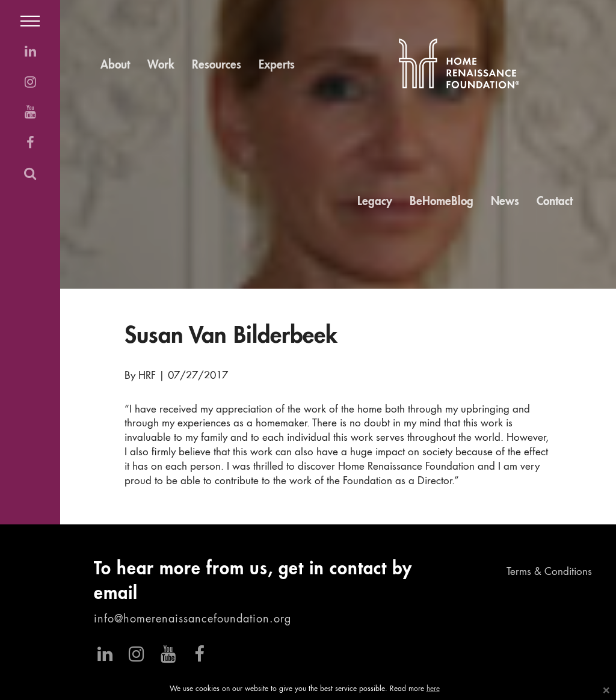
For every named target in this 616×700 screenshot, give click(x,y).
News (505, 202)
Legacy (375, 202)
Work (161, 65)
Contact (555, 202)
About (115, 65)
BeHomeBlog (442, 202)
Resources (217, 65)
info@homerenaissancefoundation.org (192, 619)
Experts (277, 65)
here (433, 689)
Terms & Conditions (549, 572)
